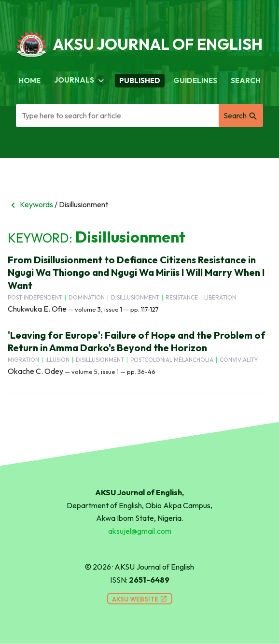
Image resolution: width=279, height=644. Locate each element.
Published (140, 80)
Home (29, 80)
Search (246, 80)
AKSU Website (140, 599)
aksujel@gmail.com (140, 531)
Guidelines (195, 80)
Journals (80, 81)
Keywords (30, 204)
